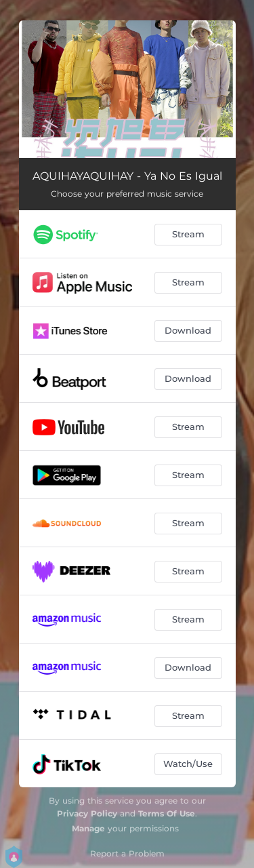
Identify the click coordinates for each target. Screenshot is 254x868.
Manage (88, 828)
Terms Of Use (167, 813)
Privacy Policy (87, 813)
